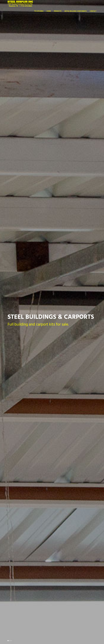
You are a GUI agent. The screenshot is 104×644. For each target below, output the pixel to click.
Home (49, 11)
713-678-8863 (39, 11)
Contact (93, 11)
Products (58, 11)
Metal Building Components (76, 11)
